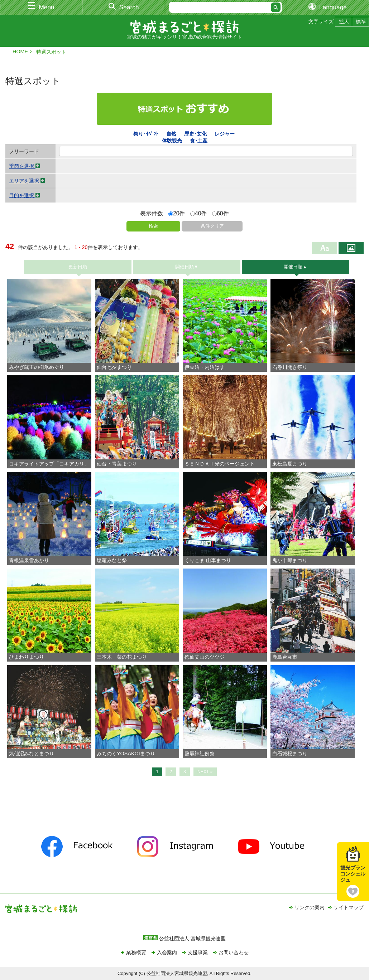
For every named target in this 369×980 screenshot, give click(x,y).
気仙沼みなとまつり (34, 754)
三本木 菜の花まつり (124, 657)
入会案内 (167, 952)
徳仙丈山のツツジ (205, 657)
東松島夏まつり (292, 464)
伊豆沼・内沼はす (205, 367)
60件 (221, 213)
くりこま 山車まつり (210, 560)
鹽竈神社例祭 (202, 754)
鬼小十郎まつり (290, 560)
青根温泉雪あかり (32, 560)
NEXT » (205, 772)
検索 (153, 226)
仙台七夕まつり (117, 367)
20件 (177, 213)
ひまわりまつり (29, 657)
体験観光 (172, 141)
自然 (171, 134)
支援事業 (198, 952)
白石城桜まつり (292, 754)
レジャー (225, 134)
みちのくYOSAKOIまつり (128, 754)
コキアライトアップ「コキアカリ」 (52, 464)
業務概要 (136, 952)
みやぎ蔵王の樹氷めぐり (37, 367)
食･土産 (199, 141)
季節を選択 (25, 166)
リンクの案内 (310, 907)
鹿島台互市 (285, 657)
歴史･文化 (195, 134)
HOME (20, 52)
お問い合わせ (234, 952)
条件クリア (212, 226)
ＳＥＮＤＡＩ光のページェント (222, 464)
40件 (199, 213)
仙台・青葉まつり (119, 464)
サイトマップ (349, 907)
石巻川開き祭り (292, 367)
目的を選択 (25, 195)
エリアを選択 (27, 181)
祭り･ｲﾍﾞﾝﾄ (146, 134)
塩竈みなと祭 (114, 560)
